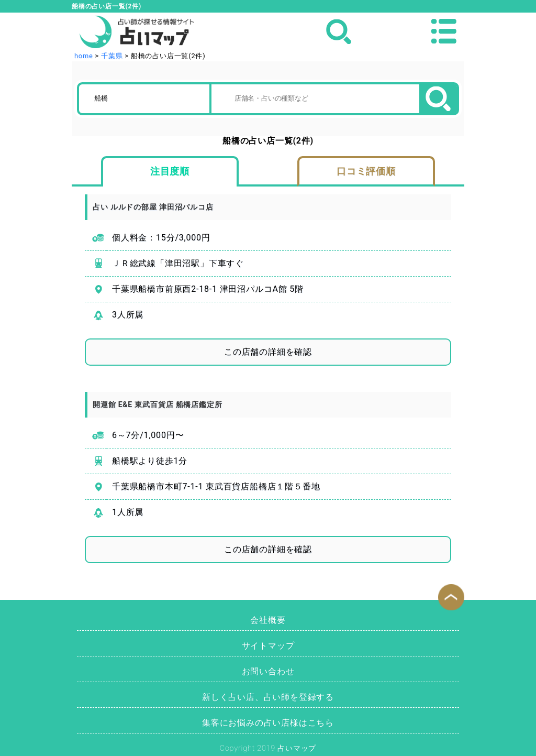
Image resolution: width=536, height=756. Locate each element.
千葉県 (112, 56)
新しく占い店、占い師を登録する (268, 697)
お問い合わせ (268, 671)
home (84, 56)
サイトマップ (268, 646)
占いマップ (297, 748)
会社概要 (268, 620)
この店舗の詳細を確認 (268, 352)
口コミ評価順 (366, 171)
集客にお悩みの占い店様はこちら (268, 723)
